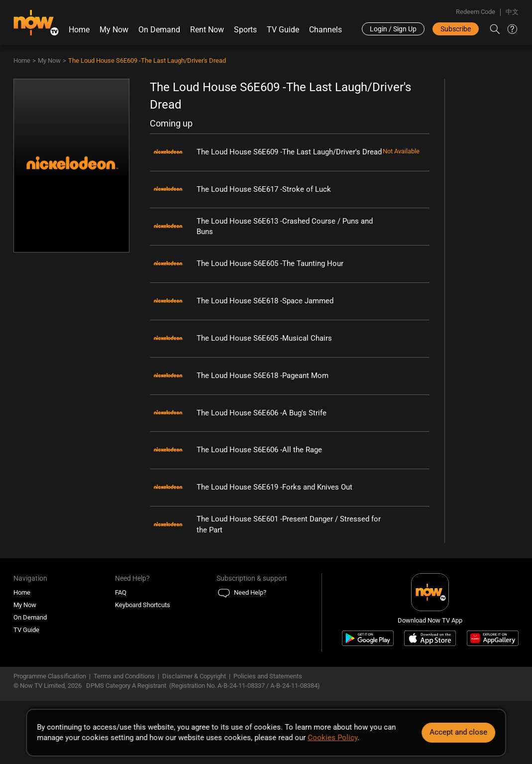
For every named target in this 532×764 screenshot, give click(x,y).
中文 (512, 12)
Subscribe (456, 29)
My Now (114, 30)
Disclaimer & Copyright (194, 676)
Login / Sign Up (393, 29)
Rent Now (207, 30)
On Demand (159, 30)
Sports (245, 30)
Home (79, 30)
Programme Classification (50, 676)
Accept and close (458, 732)
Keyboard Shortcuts (143, 605)
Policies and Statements (268, 676)
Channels (325, 30)
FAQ (121, 592)
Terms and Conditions (124, 676)
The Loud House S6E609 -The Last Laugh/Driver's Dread (147, 61)
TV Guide (283, 30)
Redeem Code (476, 12)
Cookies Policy (332, 738)
